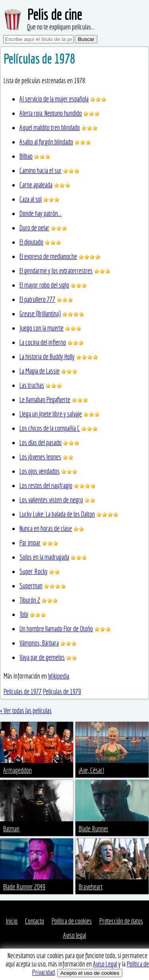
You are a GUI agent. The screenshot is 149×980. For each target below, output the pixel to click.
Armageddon (17, 770)
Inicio (12, 921)
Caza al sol (31, 199)
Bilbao (26, 156)
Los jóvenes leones (40, 457)
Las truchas (32, 385)
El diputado (31, 242)
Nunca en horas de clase (46, 528)
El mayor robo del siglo (44, 285)
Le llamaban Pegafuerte (45, 400)
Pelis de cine (54, 15)
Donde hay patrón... (41, 213)
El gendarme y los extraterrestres (56, 271)
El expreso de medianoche (48, 256)
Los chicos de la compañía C (50, 428)
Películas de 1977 (23, 691)
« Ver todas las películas (26, 711)
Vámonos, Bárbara (39, 643)
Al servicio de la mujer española (54, 99)
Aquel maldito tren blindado (50, 127)
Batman (11, 829)
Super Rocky (34, 571)
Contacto (35, 921)
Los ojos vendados (40, 471)
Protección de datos (121, 921)
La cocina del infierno (43, 342)
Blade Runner (94, 829)
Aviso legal (75, 935)
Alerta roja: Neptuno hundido (51, 113)
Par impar (30, 543)
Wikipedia (59, 676)
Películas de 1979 (62, 691)
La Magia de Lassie (40, 371)
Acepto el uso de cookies (90, 973)
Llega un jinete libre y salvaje (51, 414)
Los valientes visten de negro (51, 500)
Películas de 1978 (39, 59)
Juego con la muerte (42, 328)
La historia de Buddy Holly (47, 357)
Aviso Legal (105, 964)
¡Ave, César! (91, 770)
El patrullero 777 (37, 299)
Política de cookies (72, 921)
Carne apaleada (36, 185)
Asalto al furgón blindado (46, 142)
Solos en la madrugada (44, 557)
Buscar (86, 39)
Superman (31, 586)
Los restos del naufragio (46, 485)
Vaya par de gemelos (42, 657)
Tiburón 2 (30, 600)
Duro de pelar (34, 228)
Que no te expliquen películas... (61, 27)
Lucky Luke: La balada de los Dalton (57, 514)
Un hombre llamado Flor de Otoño (56, 629)
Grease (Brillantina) (40, 314)
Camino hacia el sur (41, 170)
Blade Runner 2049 (24, 887)
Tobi (24, 614)
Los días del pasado (41, 442)
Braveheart (91, 887)
